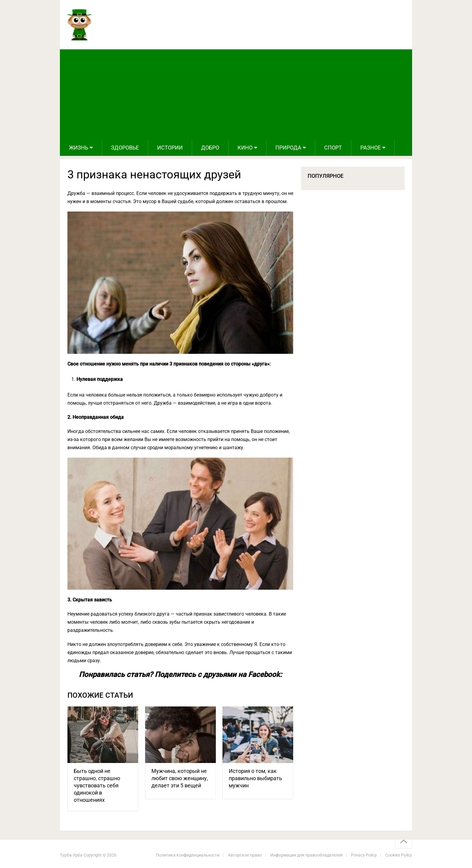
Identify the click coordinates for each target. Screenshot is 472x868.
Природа (288, 148)
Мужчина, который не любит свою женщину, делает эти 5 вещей (180, 778)
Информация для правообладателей (306, 855)
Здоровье (125, 148)
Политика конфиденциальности (188, 855)
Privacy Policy (364, 855)
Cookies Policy (399, 855)
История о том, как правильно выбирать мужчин (255, 778)
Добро (210, 148)
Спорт (333, 148)
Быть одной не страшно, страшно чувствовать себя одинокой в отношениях (97, 785)
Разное (371, 148)
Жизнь (79, 148)
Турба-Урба (71, 855)
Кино (245, 148)
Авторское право (245, 855)
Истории (170, 148)
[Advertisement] (236, 94)
